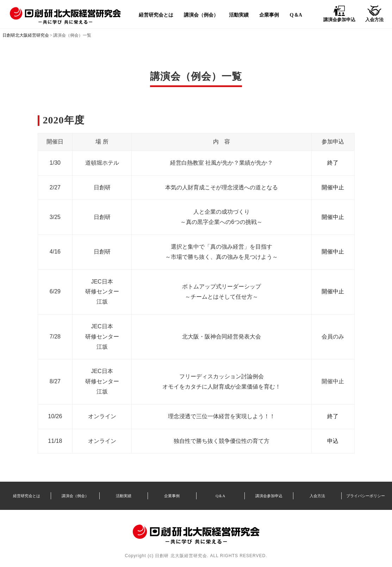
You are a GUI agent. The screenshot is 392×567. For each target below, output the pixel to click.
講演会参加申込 (269, 496)
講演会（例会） (201, 15)
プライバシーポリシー (366, 496)
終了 (333, 163)
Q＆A (296, 15)
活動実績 (239, 15)
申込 (333, 441)
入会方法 (317, 496)
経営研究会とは (156, 15)
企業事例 (269, 15)
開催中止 (333, 187)
